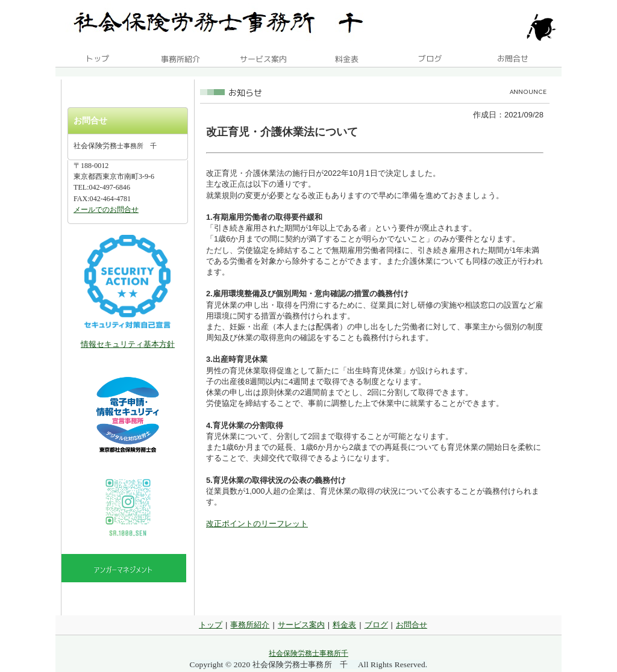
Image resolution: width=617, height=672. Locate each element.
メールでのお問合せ (106, 210)
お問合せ (412, 625)
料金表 (344, 625)
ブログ (376, 625)
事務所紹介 (250, 625)
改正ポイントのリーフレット (257, 524)
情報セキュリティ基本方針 (128, 344)
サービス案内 (301, 625)
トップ (211, 625)
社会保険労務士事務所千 (308, 653)
